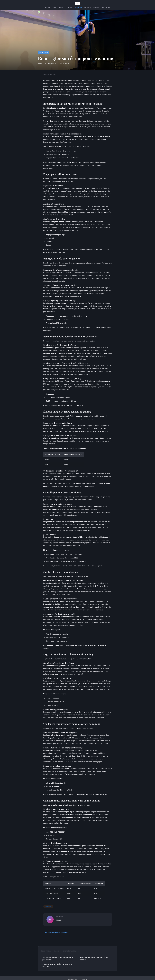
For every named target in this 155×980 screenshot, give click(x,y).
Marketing (87, 7)
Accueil (48, 7)
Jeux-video (78, 7)
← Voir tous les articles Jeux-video (56, 933)
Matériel (96, 7)
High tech (61, 7)
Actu (54, 7)
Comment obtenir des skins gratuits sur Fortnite (94, 959)
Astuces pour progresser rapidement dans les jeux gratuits (58, 959)
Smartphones (105, 7)
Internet (69, 7)
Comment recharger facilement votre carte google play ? (57, 965)
